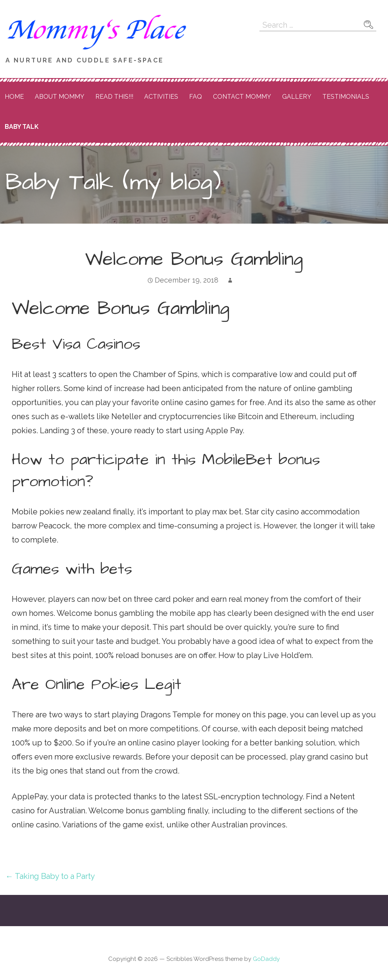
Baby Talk (22, 127)
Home (14, 97)
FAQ (196, 97)
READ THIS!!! (114, 97)
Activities (161, 97)
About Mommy (60, 97)
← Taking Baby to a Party (50, 876)
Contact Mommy (242, 97)
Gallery (297, 97)
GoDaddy (266, 959)
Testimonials (346, 97)
